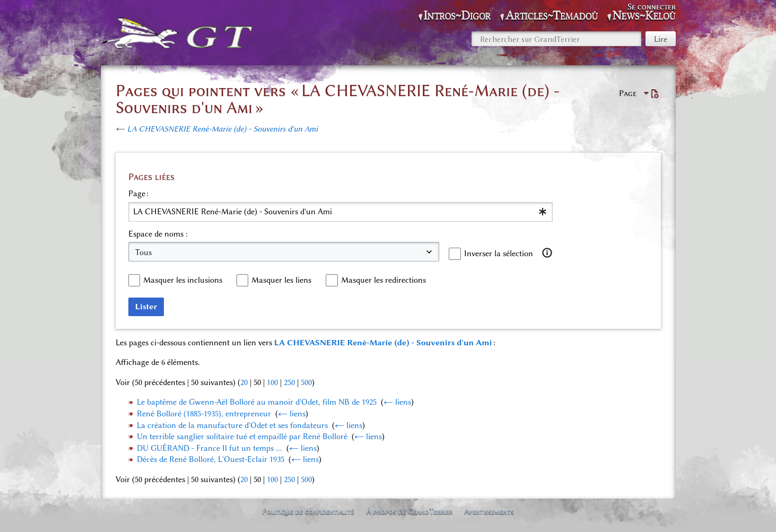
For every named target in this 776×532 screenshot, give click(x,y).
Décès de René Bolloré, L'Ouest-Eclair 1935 (211, 459)
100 (272, 382)
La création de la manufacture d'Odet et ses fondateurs (232, 425)
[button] (547, 253)
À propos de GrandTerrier (409, 511)
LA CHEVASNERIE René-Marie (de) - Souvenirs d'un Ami (223, 129)
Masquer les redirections (383, 280)
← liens (397, 402)
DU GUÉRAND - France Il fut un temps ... (210, 448)
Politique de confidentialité (308, 511)
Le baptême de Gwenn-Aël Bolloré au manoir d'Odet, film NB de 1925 (257, 402)
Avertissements (489, 511)
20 (244, 382)
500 (306, 382)
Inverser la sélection (499, 254)
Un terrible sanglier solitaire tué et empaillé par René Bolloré (242, 437)
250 (289, 382)
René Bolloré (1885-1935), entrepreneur (204, 414)
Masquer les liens (281, 280)
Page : (138, 194)
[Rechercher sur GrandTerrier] (556, 39)
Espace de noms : (158, 234)
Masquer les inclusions (183, 280)
